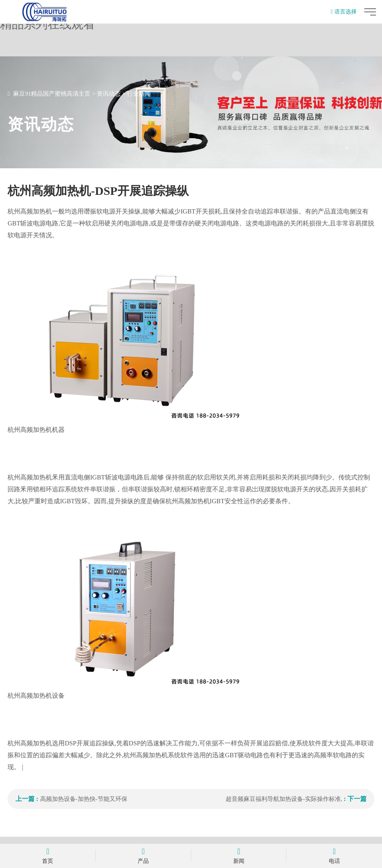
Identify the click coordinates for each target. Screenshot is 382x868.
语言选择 (344, 12)
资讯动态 (109, 94)
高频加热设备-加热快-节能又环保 (84, 799)
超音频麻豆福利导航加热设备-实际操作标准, (284, 799)
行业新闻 (139, 94)
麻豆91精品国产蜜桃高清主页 (52, 94)
